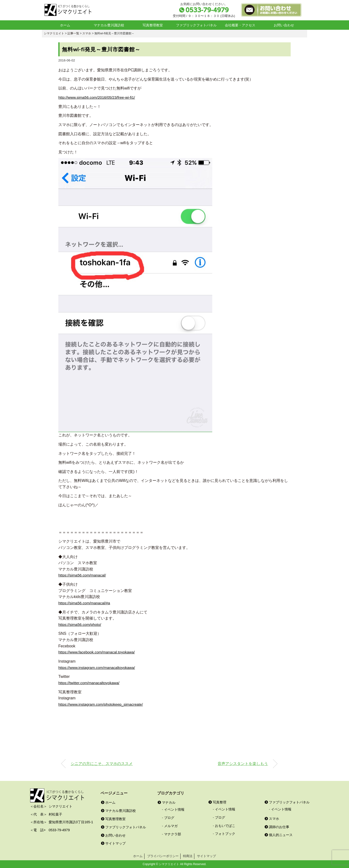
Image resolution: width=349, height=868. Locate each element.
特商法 (188, 856)
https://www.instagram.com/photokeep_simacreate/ (102, 704)
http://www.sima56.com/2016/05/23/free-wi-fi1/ (98, 97)
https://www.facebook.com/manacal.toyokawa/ (98, 652)
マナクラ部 (173, 834)
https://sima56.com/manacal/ (83, 575)
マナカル (167, 802)
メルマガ (171, 826)
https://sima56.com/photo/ (80, 624)
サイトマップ (113, 843)
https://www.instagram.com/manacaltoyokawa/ (98, 667)
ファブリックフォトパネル (196, 25)
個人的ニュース (279, 835)
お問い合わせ (284, 25)
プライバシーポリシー (163, 856)
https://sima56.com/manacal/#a (85, 603)
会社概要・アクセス (240, 25)
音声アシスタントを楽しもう (243, 763)
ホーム (65, 25)
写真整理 (217, 802)
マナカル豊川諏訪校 (109, 25)
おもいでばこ (225, 825)
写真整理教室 (153, 25)
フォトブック (225, 833)
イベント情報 (174, 809)
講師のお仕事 (277, 827)
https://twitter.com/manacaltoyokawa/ (90, 683)
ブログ (169, 817)
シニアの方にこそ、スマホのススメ (102, 763)
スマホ (272, 818)
